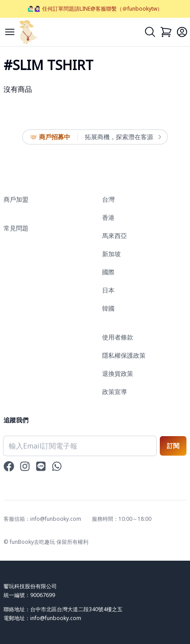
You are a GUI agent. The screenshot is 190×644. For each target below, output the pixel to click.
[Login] (182, 32)
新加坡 (111, 254)
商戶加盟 (16, 199)
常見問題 (16, 228)
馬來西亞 (115, 236)
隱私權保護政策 (124, 355)
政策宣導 (115, 392)
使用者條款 (118, 337)
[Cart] (166, 32)
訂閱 (173, 446)
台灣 (108, 199)
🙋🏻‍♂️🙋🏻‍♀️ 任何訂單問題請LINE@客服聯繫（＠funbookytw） (95, 9)
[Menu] (10, 32)
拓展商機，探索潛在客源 (123, 137)
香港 (108, 217)
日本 (108, 290)
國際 (108, 272)
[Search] (150, 32)
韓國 (108, 308)
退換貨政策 (118, 373)
